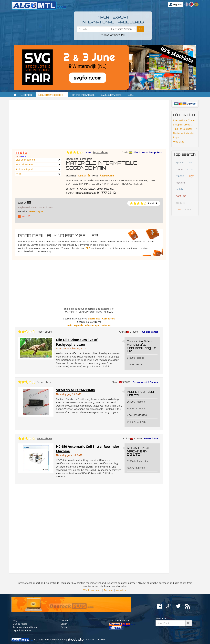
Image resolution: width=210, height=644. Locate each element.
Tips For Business (183, 129)
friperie (180, 176)
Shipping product (183, 125)
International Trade (184, 120)
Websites (121, 590)
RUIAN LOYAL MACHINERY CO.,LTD (139, 451)
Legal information (22, 630)
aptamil (180, 162)
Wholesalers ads (92, 590)
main (69, 325)
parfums (181, 196)
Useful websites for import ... (184, 135)
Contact (65, 620)
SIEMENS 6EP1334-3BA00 (75, 390)
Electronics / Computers (148, 152)
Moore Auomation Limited (141, 393)
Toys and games (149, 332)
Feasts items (151, 438)
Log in (64, 624)
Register (65, 627)
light (192, 176)
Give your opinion (25, 160)
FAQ (88, 248)
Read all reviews (25, 164)
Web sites (179, 142)
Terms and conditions (25, 627)
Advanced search (113, 35)
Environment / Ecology (145, 382)
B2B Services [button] (112, 95)
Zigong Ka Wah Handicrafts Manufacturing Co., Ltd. (142, 346)
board (191, 162)
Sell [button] (132, 95)
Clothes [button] (27, 95)
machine (181, 183)
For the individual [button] (83, 95)
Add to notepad (24, 169)
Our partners (20, 624)
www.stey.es (36, 211)
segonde (78, 325)
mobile (179, 189)
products (181, 203)
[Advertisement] (89, 126)
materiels (106, 325)
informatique (92, 325)
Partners (109, 590)
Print (18, 174)
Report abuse (100, 152)
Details (88, 152)
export (191, 169)
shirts (179, 209)
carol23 (25, 202)
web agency (61, 639)
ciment (180, 169)
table (188, 210)
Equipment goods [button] (52, 95)
